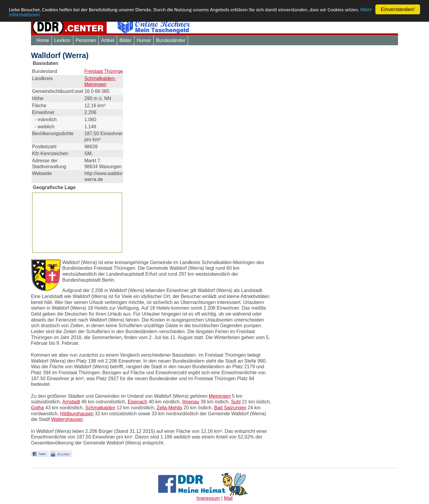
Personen (86, 40)
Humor (144, 40)
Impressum (208, 498)
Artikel (108, 40)
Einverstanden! (398, 9)
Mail (228, 498)
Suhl (236, 402)
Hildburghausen (77, 414)
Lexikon (62, 40)
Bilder (126, 40)
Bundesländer (171, 40)
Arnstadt (71, 402)
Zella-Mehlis (170, 408)
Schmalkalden (100, 408)
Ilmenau (191, 402)
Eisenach (138, 402)
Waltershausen (67, 419)
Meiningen (220, 396)
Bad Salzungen (230, 408)
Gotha (38, 408)
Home (43, 40)
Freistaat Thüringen (105, 71)
